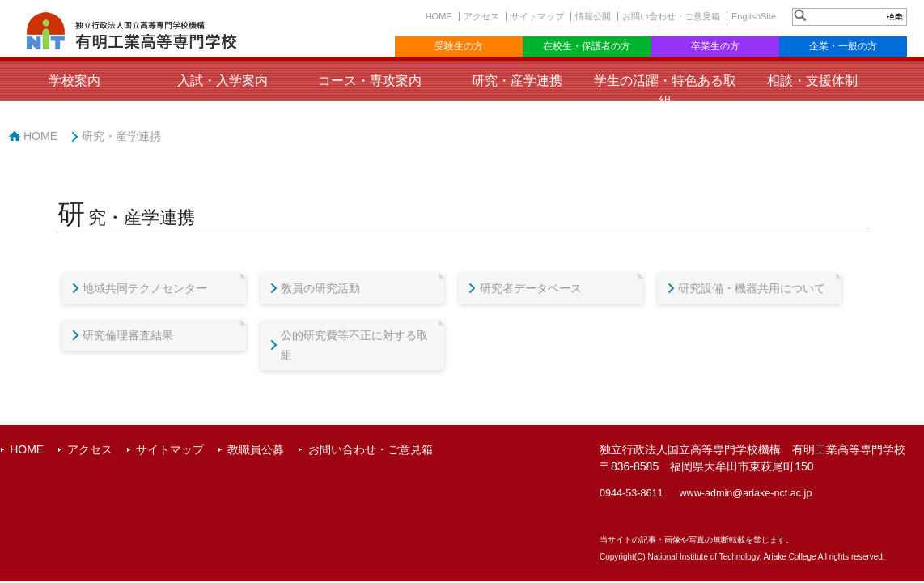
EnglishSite (754, 16)
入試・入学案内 (223, 81)
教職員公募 (256, 449)
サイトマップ (537, 16)
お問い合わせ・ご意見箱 (671, 16)
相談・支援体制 (812, 81)
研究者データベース (531, 288)
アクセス (481, 16)
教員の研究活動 (320, 288)
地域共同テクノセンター (145, 288)
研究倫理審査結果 (128, 335)
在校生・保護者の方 (587, 46)
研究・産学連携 (517, 81)
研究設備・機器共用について (752, 288)
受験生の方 (459, 46)
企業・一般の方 (843, 46)
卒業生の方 (715, 46)
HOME (439, 16)
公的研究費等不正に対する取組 (354, 345)
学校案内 (74, 81)
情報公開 (593, 16)
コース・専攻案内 (370, 81)
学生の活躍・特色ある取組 (665, 91)
